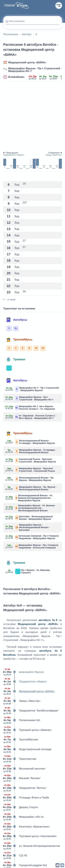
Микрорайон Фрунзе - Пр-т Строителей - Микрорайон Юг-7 (35, 70)
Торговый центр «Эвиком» (28, 730)
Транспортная (20, 759)
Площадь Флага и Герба (26, 798)
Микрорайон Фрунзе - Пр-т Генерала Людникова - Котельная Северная (32, 546)
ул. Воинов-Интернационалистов (32, 846)
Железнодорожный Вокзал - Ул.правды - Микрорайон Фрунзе (30, 442)
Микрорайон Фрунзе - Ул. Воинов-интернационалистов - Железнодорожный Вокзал (31, 508)
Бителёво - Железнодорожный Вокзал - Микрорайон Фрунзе (29, 518)
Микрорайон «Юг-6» (24, 817)
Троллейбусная (21, 740)
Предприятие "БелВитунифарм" (31, 711)
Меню (59, 5)
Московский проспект (24, 769)
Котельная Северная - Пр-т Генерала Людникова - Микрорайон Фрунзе (32, 537)
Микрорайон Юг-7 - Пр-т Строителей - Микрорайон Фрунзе (32, 389)
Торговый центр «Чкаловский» (30, 836)
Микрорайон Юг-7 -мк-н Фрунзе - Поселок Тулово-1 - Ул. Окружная (30, 408)
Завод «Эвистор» (22, 701)
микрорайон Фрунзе (24, 672)
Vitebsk (10, 5)
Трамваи (16, 360)
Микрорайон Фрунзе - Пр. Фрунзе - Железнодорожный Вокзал (31, 488)
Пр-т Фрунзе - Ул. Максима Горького (28, 571)
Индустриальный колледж (27, 749)
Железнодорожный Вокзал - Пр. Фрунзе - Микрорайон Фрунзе (30, 479)
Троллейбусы (19, 340)
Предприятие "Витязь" (25, 788)
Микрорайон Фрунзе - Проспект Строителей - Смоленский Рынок (30, 470)
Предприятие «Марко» (25, 682)
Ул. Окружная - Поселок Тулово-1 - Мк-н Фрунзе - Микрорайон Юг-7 (31, 417)
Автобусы (17, 320)
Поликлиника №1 (22, 720)
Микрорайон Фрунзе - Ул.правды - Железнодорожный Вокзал (31, 451)
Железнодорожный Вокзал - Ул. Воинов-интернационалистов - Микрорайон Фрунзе (29, 498)
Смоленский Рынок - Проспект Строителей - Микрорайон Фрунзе (31, 460)
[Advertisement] (32, 117)
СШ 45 (15, 856)
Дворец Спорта (21, 807)
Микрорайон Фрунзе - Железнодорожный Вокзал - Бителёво (28, 527)
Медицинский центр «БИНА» (27, 62)
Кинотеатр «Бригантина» (27, 827)
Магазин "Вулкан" (22, 778)
